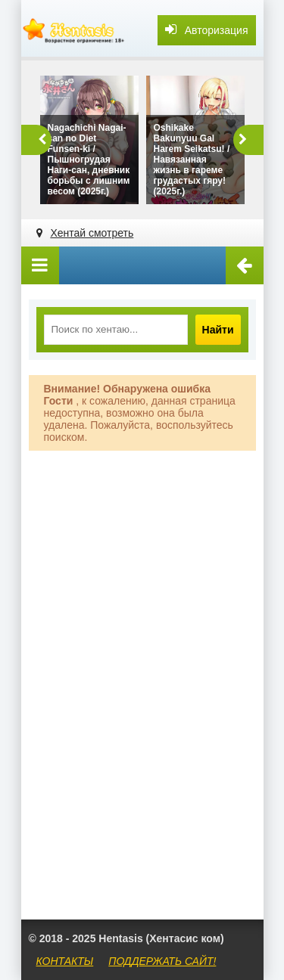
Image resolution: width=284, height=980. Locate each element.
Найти (218, 330)
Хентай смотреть (92, 233)
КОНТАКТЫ (65, 961)
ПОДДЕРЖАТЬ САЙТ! (162, 961)
